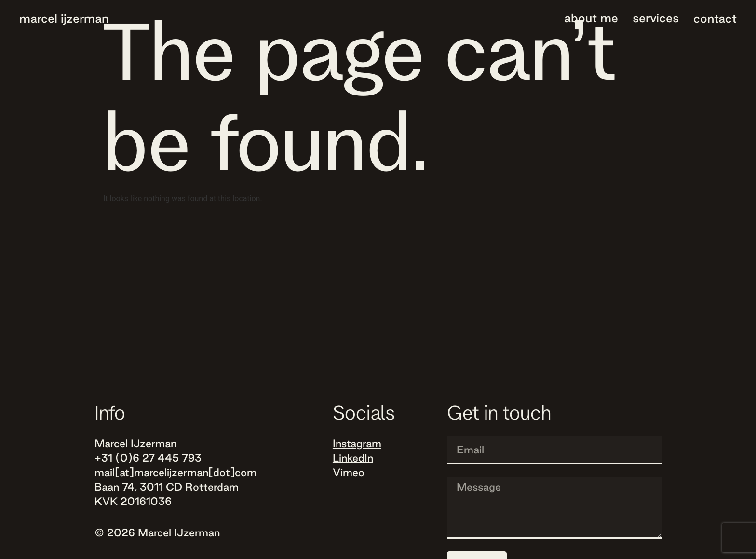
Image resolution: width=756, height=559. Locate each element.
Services (656, 18)
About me (591, 18)
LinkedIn (353, 458)
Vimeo (349, 472)
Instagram (357, 443)
